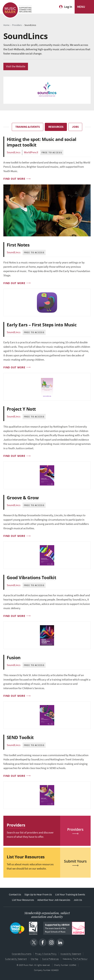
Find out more (14, 179)
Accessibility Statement (71, 954)
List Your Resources (23, 900)
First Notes (18, 245)
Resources (56, 127)
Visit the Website (16, 66)
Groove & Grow (23, 498)
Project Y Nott (21, 409)
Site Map (34, 959)
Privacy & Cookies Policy (46, 954)
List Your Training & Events (70, 894)
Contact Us (15, 894)
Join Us (78, 900)
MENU (81, 7)
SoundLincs (14, 152)
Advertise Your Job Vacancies (54, 900)
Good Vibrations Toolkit (31, 577)
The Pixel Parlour (80, 959)
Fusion (14, 658)
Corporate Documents (22, 954)
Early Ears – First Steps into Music (42, 325)
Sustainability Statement (16, 959)
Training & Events (28, 127)
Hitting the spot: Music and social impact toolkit (42, 142)
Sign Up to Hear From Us (38, 894)
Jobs (75, 127)
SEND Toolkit (20, 737)
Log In (68, 7)
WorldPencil (31, 152)
